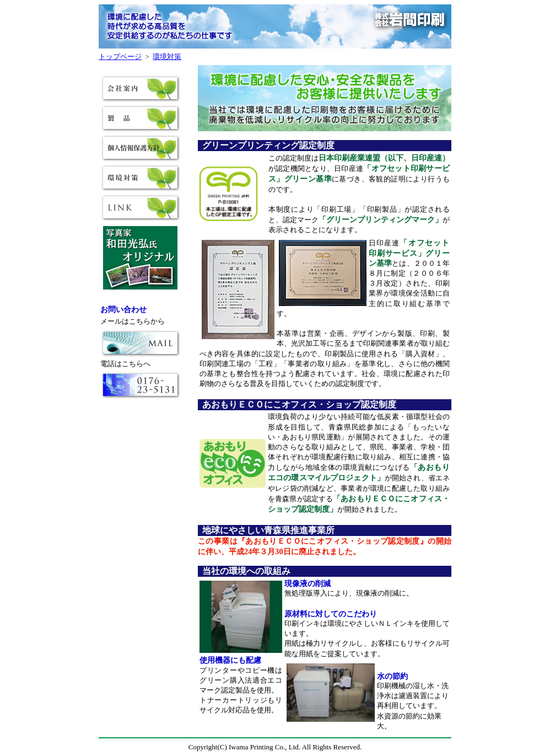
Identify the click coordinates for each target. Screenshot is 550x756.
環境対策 (167, 57)
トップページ (120, 57)
